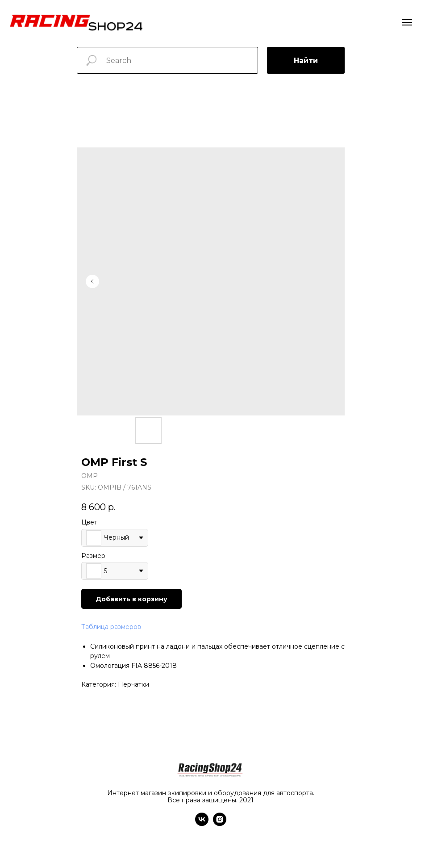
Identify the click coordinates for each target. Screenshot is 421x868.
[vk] (202, 824)
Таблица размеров (111, 627)
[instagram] (220, 824)
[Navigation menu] (407, 22)
